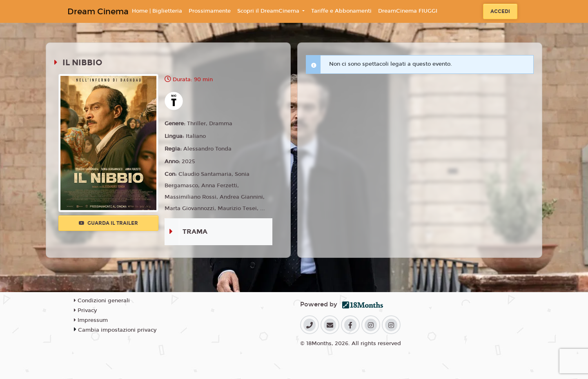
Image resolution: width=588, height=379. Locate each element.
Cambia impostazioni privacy (117, 330)
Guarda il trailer (108, 223)
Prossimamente (210, 11)
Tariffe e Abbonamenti (341, 11)
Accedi (500, 11)
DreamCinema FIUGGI (408, 11)
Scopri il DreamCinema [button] (269, 11)
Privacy (85, 310)
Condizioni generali (102, 301)
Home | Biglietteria (157, 11)
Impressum (91, 320)
